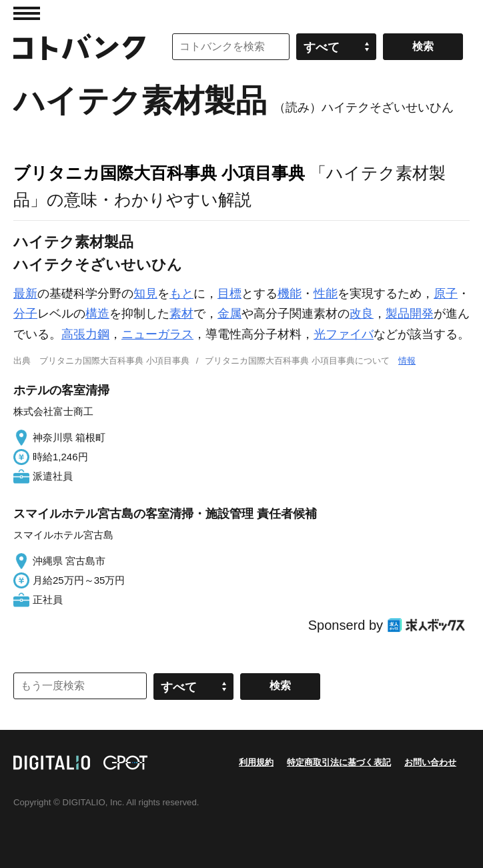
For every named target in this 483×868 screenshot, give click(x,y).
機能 (290, 294)
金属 (229, 314)
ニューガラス (157, 334)
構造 (97, 314)
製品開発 (410, 314)
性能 (326, 294)
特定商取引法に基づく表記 (339, 762)
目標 (229, 294)
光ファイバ (344, 334)
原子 (446, 294)
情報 (407, 361)
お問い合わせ (430, 762)
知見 (145, 294)
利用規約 (256, 762)
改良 (362, 314)
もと (181, 294)
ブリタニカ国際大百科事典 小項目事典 (159, 173)
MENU (27, 13)
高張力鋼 (85, 334)
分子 (25, 314)
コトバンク (79, 47)
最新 (25, 294)
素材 (181, 314)
